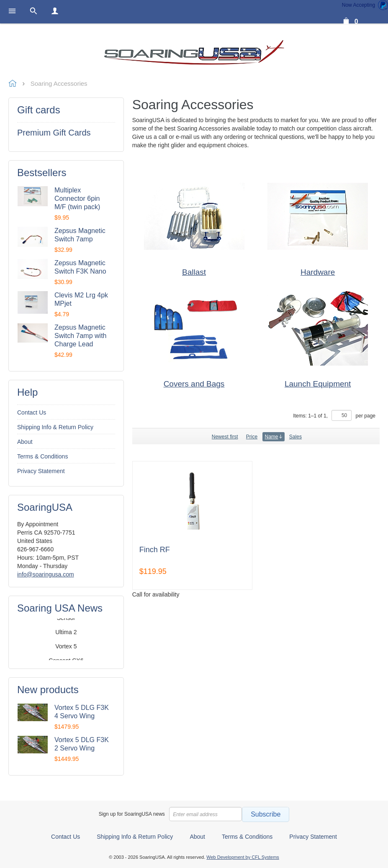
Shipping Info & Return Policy (55, 427)
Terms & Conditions (42, 456)
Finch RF (155, 550)
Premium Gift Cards (54, 133)
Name (274, 437)
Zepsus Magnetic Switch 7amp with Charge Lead (81, 336)
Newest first (225, 437)
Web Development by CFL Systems (243, 857)
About (25, 442)
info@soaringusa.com (46, 574)
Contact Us (32, 412)
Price (252, 437)
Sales (295, 437)
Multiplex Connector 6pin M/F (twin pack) (77, 198)
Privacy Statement (41, 471)
